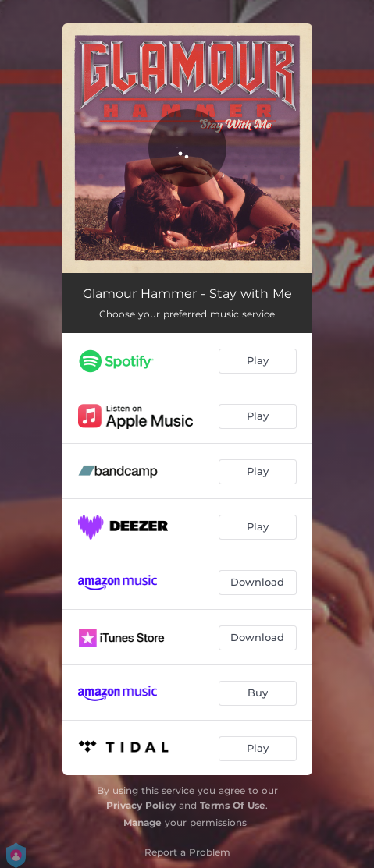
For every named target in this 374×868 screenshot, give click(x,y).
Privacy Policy (141, 805)
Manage (142, 822)
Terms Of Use (233, 805)
